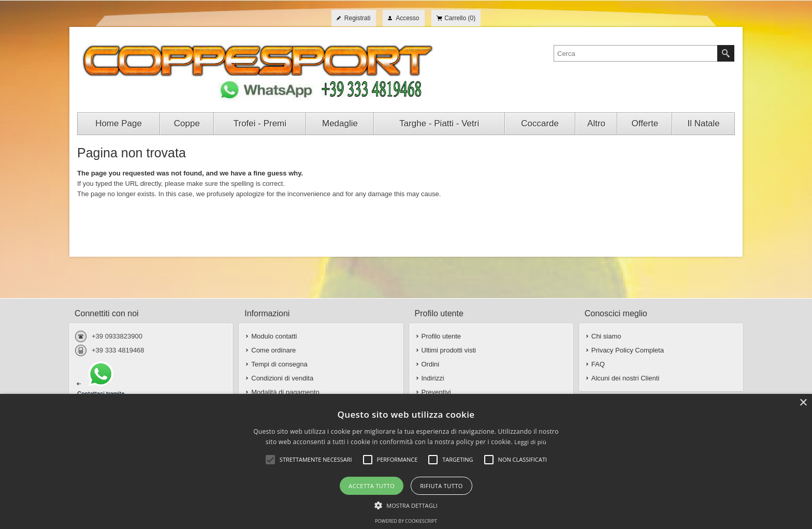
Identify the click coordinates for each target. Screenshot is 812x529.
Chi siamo (606, 336)
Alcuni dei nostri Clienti (626, 378)
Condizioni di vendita (282, 378)
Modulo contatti (274, 336)
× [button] (803, 403)
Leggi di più (530, 442)
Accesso (407, 18)
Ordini (431, 364)
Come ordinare (273, 350)
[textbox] (636, 53)
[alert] (406, 461)
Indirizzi (433, 378)
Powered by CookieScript (406, 521)
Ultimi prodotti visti (449, 350)
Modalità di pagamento (285, 392)
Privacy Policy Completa (628, 350)
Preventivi (436, 392)
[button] (406, 505)
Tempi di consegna (279, 364)
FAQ (598, 364)
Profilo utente (441, 336)
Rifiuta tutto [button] (441, 486)
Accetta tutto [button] (372, 486)
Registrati (358, 18)
